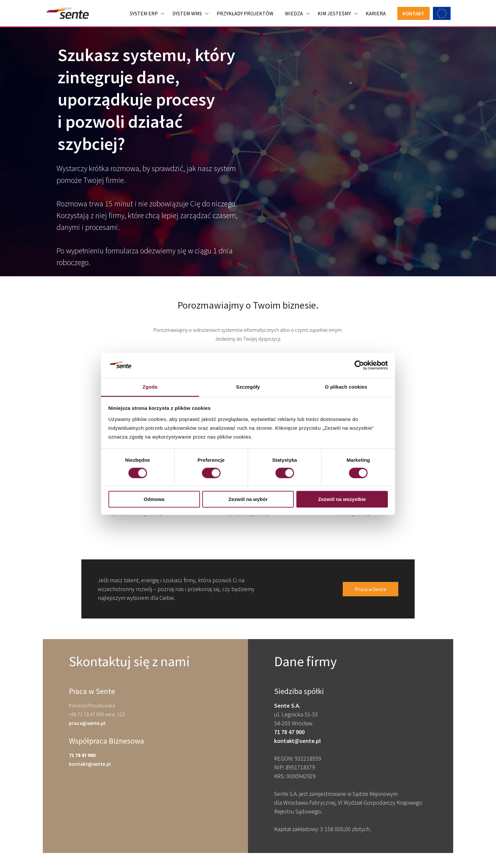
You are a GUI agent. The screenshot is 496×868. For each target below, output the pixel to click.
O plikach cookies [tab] (346, 387)
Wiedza (294, 13)
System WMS (187, 13)
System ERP (144, 13)
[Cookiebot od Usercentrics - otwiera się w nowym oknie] (359, 365)
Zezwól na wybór (248, 499)
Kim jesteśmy (334, 13)
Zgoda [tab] (150, 387)
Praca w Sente (371, 589)
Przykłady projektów (245, 13)
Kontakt (413, 13)
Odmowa (154, 499)
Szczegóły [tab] (248, 387)
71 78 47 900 (82, 755)
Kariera (376, 13)
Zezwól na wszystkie (342, 499)
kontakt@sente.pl (90, 764)
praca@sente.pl (87, 723)
